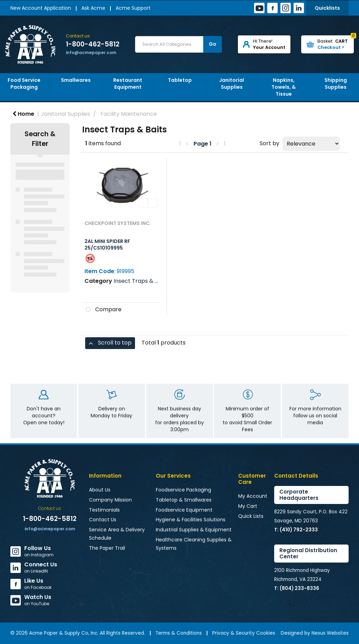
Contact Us (103, 520)
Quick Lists (251, 516)
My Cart (248, 506)
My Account (253, 496)
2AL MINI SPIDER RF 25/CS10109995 (107, 245)
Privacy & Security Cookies (244, 633)
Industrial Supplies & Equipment (194, 530)
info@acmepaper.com (91, 53)
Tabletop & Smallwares (184, 500)
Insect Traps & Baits (141, 281)
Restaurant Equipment (128, 84)
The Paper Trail (107, 548)
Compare (102, 310)
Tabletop (180, 80)
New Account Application (41, 8)
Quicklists (327, 8)
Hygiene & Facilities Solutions (191, 520)
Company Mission (110, 500)
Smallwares (76, 80)
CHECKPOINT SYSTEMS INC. (118, 223)
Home (23, 114)
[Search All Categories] (178, 44)
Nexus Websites (330, 633)
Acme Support (133, 8)
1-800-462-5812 (93, 44)
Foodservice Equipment (184, 510)
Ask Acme (93, 8)
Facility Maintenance (129, 114)
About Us (100, 490)
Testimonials (104, 510)
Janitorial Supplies (232, 84)
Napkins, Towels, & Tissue (284, 87)
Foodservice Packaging (183, 490)
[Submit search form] (213, 44)
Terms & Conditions (179, 633)
